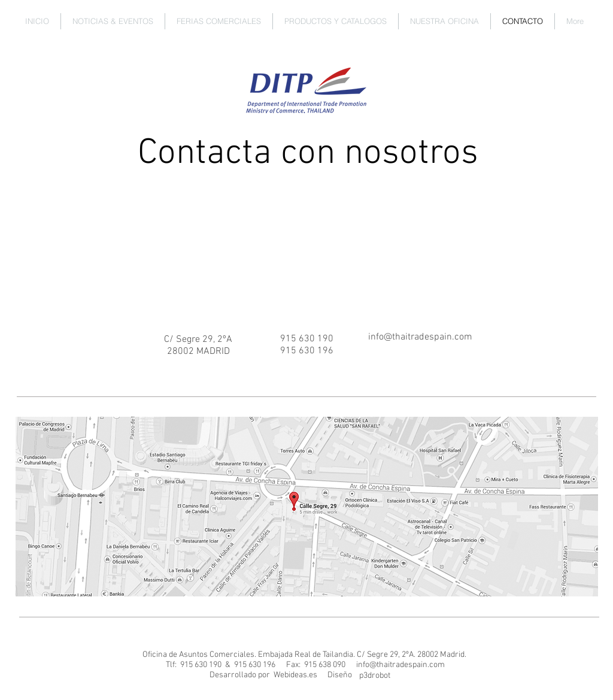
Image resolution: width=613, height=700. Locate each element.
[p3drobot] (374, 676)
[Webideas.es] (295, 675)
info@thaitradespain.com (400, 665)
